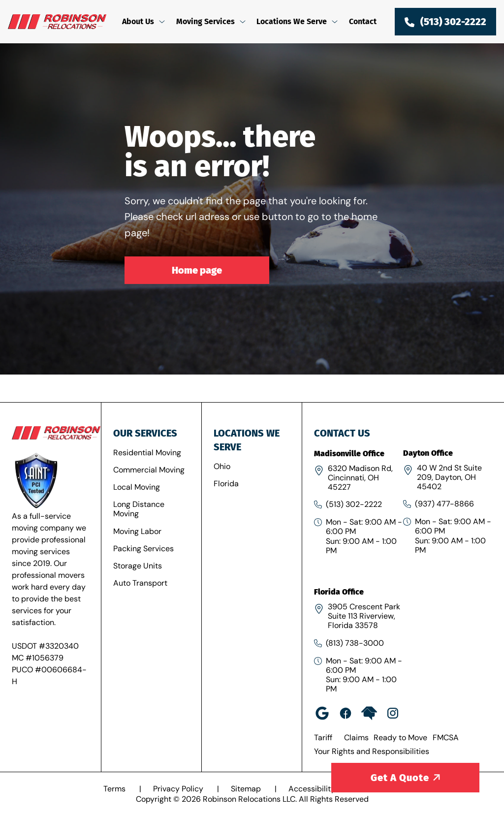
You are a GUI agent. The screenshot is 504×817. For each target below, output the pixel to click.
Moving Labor (137, 531)
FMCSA (446, 738)
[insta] (393, 713)
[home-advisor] (369, 713)
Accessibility (313, 789)
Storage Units (138, 566)
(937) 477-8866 (444, 504)
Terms (115, 789)
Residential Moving (147, 453)
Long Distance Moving (139, 509)
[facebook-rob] (346, 713)
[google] (322, 713)
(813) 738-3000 (355, 643)
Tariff (323, 738)
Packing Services (143, 549)
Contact (363, 21)
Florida (226, 484)
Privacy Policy (179, 789)
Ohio (222, 466)
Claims (356, 738)
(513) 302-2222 (354, 504)
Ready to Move (400, 738)
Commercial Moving (149, 470)
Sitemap (247, 789)
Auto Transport (140, 583)
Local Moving (137, 487)
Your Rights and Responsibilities (372, 751)
